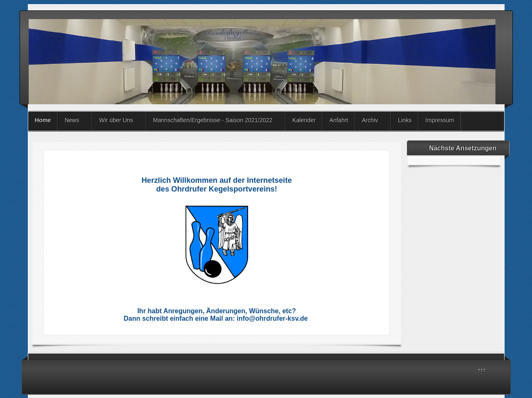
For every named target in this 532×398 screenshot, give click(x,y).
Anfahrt (339, 120)
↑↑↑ (482, 370)
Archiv (370, 120)
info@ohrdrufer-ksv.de (272, 318)
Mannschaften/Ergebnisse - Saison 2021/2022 (213, 120)
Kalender (304, 120)
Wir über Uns (116, 120)
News (72, 120)
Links (405, 120)
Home (43, 120)
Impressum (440, 120)
